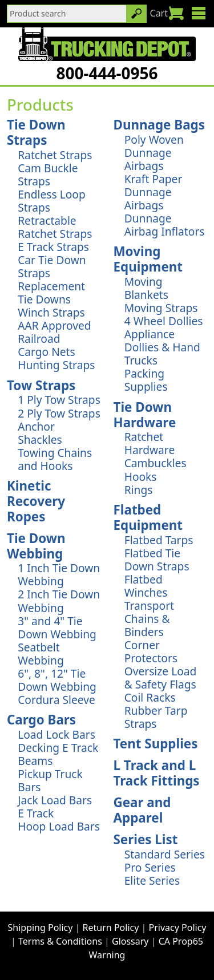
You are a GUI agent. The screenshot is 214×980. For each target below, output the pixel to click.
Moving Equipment (148, 259)
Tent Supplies (156, 744)
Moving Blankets (146, 288)
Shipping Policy (41, 928)
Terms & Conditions (60, 941)
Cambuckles (156, 463)
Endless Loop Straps (52, 201)
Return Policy (111, 928)
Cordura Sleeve (56, 700)
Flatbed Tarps (159, 540)
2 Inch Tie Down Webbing (59, 601)
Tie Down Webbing (36, 546)
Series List (146, 839)
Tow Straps (41, 385)
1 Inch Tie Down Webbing (59, 574)
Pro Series (150, 867)
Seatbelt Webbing (41, 654)
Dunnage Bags (160, 125)
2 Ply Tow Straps (59, 413)
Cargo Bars (41, 720)
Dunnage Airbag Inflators (165, 225)
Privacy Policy (178, 928)
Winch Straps (51, 312)
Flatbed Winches (146, 586)
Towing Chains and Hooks (55, 459)
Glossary (130, 941)
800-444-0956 (107, 73)
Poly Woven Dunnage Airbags (154, 153)
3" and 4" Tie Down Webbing (57, 627)
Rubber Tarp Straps (156, 717)
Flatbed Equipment (148, 517)
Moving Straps (161, 308)
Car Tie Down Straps (52, 266)
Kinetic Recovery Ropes (36, 501)
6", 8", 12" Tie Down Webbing (57, 680)
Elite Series (152, 880)
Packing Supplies (146, 380)
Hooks (141, 477)
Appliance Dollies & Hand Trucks (162, 347)
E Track (36, 813)
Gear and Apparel (142, 810)
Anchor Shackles (40, 433)
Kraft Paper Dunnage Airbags (154, 192)
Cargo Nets (47, 352)
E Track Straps (53, 247)
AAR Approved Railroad (54, 332)
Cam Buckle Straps (48, 175)
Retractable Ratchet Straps (55, 227)
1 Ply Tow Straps (59, 400)
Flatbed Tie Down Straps (157, 560)
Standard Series (165, 854)
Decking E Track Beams (58, 754)
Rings (139, 490)
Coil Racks (150, 697)
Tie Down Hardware (145, 415)
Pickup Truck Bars (50, 780)
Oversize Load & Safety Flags (161, 678)
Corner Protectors (151, 651)
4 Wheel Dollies (164, 321)
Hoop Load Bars (59, 826)
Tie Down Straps (36, 132)
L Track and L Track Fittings (157, 773)
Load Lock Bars (56, 734)
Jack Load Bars (55, 800)
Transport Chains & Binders (149, 619)
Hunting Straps (56, 365)
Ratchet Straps (55, 155)
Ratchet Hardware (150, 443)
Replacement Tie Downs (51, 293)
